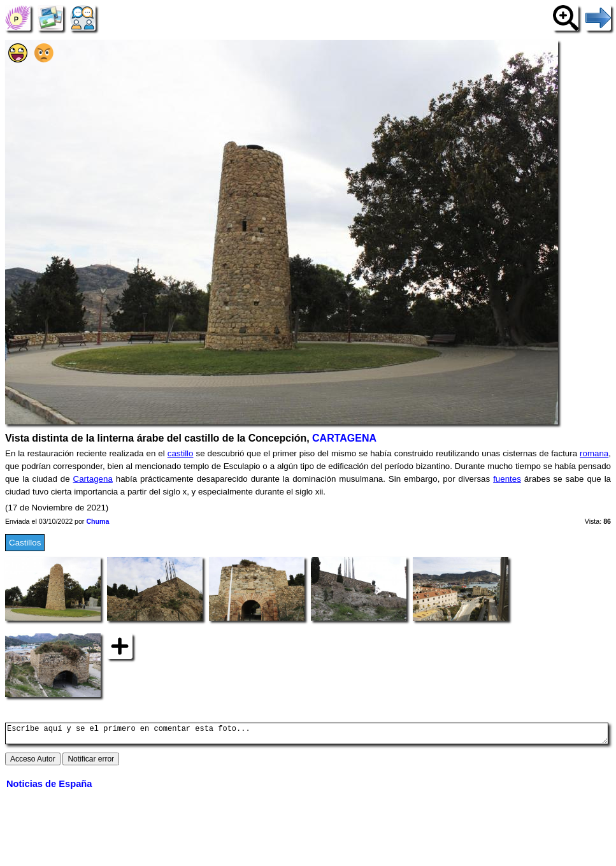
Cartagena (93, 479)
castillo (181, 453)
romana (594, 453)
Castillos (25, 543)
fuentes (507, 479)
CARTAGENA (344, 438)
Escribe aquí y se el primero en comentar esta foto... (307, 735)
